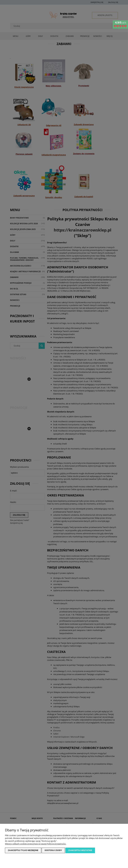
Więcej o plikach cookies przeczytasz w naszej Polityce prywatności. (36, 844)
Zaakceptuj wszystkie (80, 850)
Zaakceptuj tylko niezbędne (23, 850)
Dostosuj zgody (53, 850)
